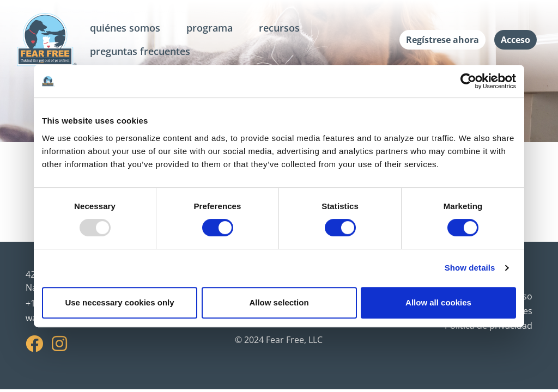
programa (210, 28)
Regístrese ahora (442, 40)
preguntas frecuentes (140, 51)
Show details (470, 268)
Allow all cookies (438, 302)
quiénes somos (125, 28)
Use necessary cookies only (119, 302)
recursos (279, 28)
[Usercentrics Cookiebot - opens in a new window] (468, 81)
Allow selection (279, 302)
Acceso (515, 40)
